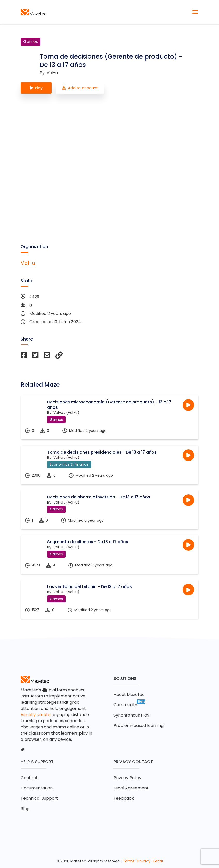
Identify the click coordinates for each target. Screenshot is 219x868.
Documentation (37, 788)
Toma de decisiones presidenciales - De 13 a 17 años (102, 452)
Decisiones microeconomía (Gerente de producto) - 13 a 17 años (109, 405)
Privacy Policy (127, 778)
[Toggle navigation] (195, 12)
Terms (129, 861)
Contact (29, 778)
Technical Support (39, 798)
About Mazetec (129, 695)
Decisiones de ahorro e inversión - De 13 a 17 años (99, 497)
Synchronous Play (131, 715)
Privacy (144, 861)
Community (125, 705)
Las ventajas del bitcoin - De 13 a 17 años (90, 587)
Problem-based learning (139, 725)
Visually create (36, 715)
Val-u (28, 263)
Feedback (124, 798)
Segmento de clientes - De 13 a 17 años (88, 542)
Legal (158, 861)
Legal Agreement (131, 788)
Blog (25, 809)
